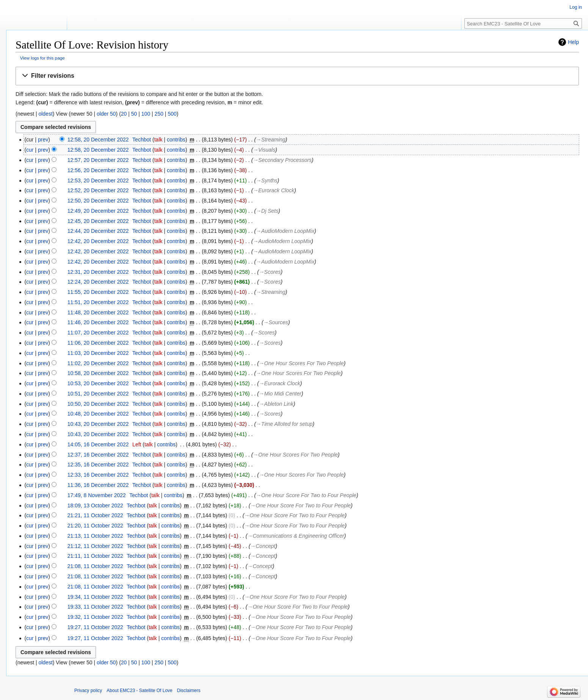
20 (124, 114)
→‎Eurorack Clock (274, 190)
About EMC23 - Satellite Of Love (139, 691)
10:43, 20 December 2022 (98, 424)
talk (158, 140)
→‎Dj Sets (267, 211)
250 (159, 114)
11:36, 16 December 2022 (98, 485)
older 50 (106, 114)
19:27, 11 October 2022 (95, 627)
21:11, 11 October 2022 (95, 556)
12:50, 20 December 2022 (98, 201)
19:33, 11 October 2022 (95, 607)
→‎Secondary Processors (282, 160)
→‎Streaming (271, 140)
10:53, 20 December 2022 (98, 383)
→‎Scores (270, 272)
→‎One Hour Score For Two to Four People (306, 495)
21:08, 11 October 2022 (95, 566)
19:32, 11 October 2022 (95, 617)
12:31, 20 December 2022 (98, 272)
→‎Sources (276, 322)
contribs (176, 140)
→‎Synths (267, 180)
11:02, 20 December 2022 (98, 363)
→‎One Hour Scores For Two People (301, 363)
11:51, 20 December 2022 (98, 302)
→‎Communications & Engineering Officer (296, 536)
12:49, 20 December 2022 (98, 211)
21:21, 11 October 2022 (95, 515)
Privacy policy (88, 691)
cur (30, 150)
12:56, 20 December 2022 (98, 170)
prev (43, 140)
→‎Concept (263, 546)
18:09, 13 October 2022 (95, 505)
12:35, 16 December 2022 (98, 465)
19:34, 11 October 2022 (95, 597)
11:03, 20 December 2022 (98, 353)
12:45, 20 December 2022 (98, 221)
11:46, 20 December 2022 (98, 322)
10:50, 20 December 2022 (98, 404)
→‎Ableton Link (276, 404)
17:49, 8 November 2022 (97, 495)
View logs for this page (42, 58)
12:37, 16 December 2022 (98, 455)
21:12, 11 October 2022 (95, 546)
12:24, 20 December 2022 (98, 282)
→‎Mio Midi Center (280, 394)
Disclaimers (189, 691)
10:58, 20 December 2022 (98, 373)
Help (573, 42)
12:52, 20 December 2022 (98, 190)
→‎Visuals (264, 150)
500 (172, 114)
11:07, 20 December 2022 (98, 333)
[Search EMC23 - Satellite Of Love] (523, 24)
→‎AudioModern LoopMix (285, 231)
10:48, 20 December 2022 (98, 414)
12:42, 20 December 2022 (98, 241)
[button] (297, 76)
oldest (45, 114)
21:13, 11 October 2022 (95, 536)
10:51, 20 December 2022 (98, 394)
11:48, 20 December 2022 (98, 312)
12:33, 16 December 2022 (98, 475)
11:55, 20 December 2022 (98, 292)
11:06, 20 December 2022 (98, 343)
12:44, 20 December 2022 (98, 231)
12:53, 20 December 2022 (98, 180)
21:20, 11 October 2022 (95, 526)
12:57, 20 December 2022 (98, 160)
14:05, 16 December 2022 (98, 444)
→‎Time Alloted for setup (284, 424)
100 (146, 114)
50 (134, 114)
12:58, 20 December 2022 (98, 140)
